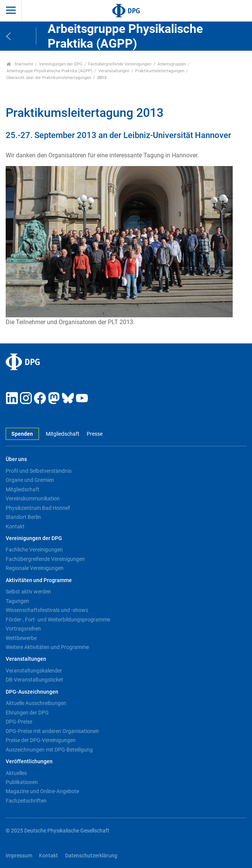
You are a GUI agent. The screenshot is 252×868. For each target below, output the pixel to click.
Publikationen (22, 782)
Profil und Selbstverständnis (39, 471)
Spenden (22, 434)
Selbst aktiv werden (28, 592)
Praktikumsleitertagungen (160, 71)
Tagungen (17, 601)
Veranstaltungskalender (34, 671)
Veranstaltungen (114, 71)
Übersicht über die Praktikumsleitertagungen (49, 78)
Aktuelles (16, 773)
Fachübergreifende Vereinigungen (120, 64)
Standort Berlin (23, 517)
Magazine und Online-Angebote (42, 791)
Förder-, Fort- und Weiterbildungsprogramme (58, 620)
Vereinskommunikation (33, 498)
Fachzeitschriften (26, 801)
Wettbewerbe (21, 638)
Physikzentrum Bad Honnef (38, 508)
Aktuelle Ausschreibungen (36, 703)
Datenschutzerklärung (91, 856)
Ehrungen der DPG (27, 713)
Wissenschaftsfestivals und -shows (47, 610)
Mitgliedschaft (63, 434)
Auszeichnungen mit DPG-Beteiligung (49, 750)
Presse (95, 434)
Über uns (16, 459)
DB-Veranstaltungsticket (34, 680)
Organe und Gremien (30, 480)
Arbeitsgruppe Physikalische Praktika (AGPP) (49, 71)
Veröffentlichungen (29, 762)
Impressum (19, 856)
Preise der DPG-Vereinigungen (41, 740)
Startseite (20, 64)
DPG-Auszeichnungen (32, 692)
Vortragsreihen (23, 629)
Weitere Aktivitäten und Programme (47, 647)
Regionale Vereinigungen (35, 568)
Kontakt (15, 526)
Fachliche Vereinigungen (34, 550)
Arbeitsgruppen (172, 64)
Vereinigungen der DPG (61, 64)
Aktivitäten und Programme (39, 580)
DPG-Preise (19, 722)
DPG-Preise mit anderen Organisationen (52, 731)
